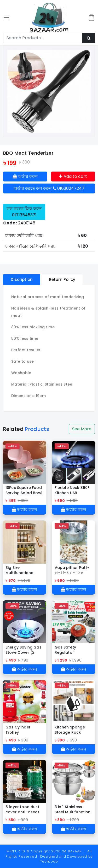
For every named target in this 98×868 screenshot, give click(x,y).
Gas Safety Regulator (65, 650)
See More (82, 429)
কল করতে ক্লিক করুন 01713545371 (24, 212)
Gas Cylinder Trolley (18, 730)
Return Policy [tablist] (62, 279)
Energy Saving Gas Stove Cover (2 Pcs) (24, 650)
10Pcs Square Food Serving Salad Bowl (24, 490)
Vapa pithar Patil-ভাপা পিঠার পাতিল (72, 570)
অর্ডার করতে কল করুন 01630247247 (49, 188)
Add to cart (73, 176)
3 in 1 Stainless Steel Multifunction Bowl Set (73, 809)
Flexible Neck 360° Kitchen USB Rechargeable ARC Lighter (73, 490)
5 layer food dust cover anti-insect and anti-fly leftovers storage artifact (23, 809)
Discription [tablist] (22, 279)
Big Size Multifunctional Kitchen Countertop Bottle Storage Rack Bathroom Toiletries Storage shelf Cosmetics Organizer (23, 570)
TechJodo (49, 861)
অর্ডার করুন (25, 176)
